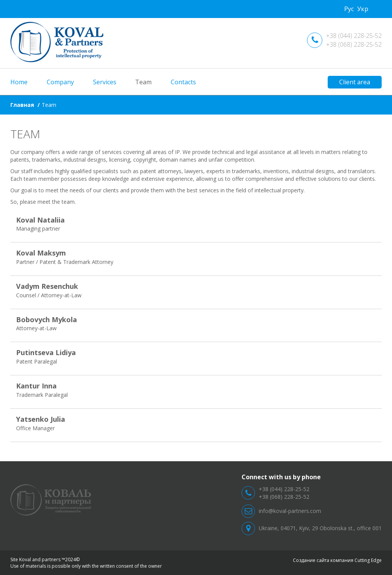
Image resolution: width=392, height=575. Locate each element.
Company (60, 82)
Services (105, 82)
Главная (22, 105)
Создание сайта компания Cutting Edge (337, 560)
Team (143, 82)
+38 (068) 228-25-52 (354, 44)
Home (19, 82)
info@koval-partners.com (290, 511)
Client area (355, 82)
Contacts (183, 82)
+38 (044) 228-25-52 (354, 36)
